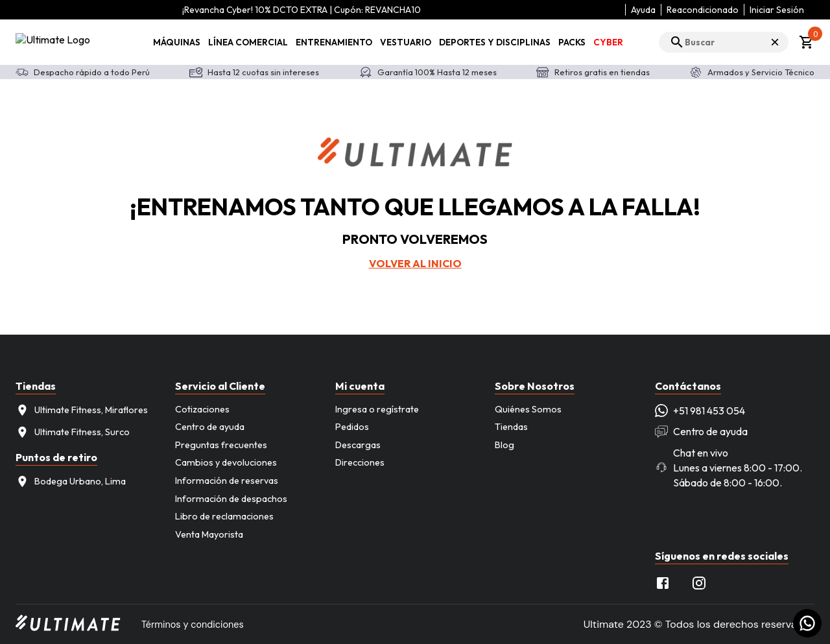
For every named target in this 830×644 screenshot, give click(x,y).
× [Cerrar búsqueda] (775, 42)
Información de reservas (227, 481)
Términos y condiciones (193, 625)
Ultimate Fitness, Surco (73, 432)
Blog (504, 445)
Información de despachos (231, 499)
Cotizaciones (202, 409)
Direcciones (360, 462)
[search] (724, 42)
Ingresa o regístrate (377, 409)
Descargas (358, 445)
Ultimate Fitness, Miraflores (82, 410)
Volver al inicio (415, 263)
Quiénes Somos (528, 409)
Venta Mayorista (209, 534)
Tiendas (511, 427)
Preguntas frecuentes (221, 445)
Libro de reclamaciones (224, 516)
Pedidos (352, 427)
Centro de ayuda (210, 427)
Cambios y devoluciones (226, 462)
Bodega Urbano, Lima (71, 482)
